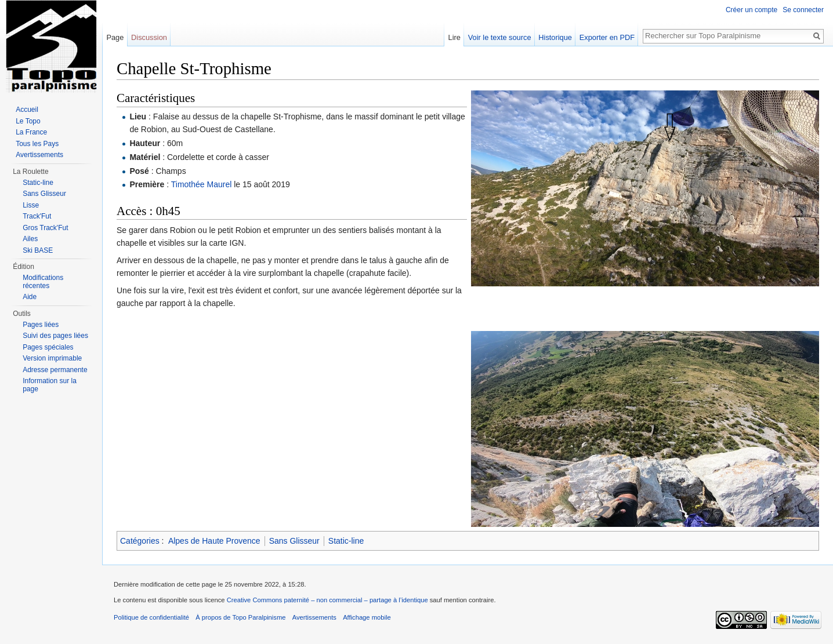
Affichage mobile (367, 617)
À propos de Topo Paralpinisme (240, 617)
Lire (454, 37)
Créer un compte (751, 10)
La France (31, 132)
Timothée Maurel (202, 184)
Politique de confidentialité (151, 617)
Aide (30, 297)
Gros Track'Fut (45, 228)
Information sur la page (50, 385)
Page (115, 37)
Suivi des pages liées (55, 336)
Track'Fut (37, 216)
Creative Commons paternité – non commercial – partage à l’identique (327, 600)
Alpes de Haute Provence (214, 541)
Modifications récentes (43, 282)
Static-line (346, 541)
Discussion (149, 37)
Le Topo (28, 121)
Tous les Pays (37, 144)
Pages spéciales (48, 347)
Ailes (30, 239)
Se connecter (803, 10)
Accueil (27, 110)
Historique (555, 37)
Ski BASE (38, 250)
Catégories (140, 541)
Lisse (31, 205)
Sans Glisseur (294, 541)
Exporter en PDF (607, 37)
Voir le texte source (500, 37)
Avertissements (39, 155)
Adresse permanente (55, 370)
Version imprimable (52, 358)
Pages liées (41, 325)
